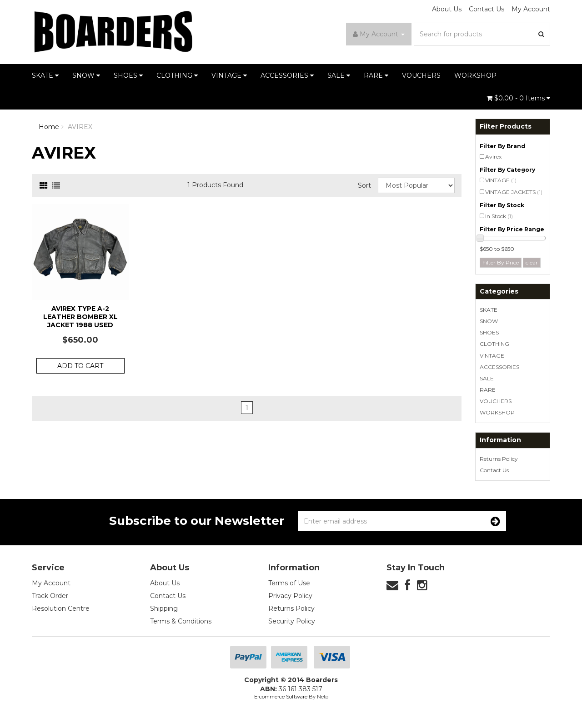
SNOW (86, 75)
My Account (531, 9)
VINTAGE (229, 75)
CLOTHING (177, 75)
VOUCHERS (421, 75)
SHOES (128, 75)
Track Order (50, 596)
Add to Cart (80, 366)
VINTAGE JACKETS (514, 192)
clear (532, 262)
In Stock (499, 216)
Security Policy (292, 621)
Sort (364, 185)
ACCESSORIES (287, 75)
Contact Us (487, 9)
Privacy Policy (290, 596)
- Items (518, 98)
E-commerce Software (281, 697)
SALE (339, 75)
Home (49, 127)
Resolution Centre (61, 608)
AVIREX (80, 127)
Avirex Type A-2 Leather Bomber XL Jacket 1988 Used (80, 317)
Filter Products (506, 127)
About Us (447, 9)
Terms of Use (289, 583)
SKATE (45, 75)
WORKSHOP (475, 75)
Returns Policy (499, 459)
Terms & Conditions (181, 621)
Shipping (164, 608)
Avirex (493, 157)
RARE (376, 75)
